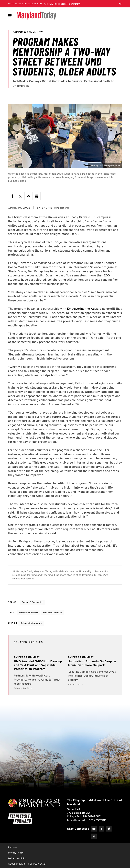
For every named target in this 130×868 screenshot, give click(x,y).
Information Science (29, 613)
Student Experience (52, 613)
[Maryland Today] (36, 16)
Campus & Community (32, 602)
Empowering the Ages (82, 309)
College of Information (31, 623)
